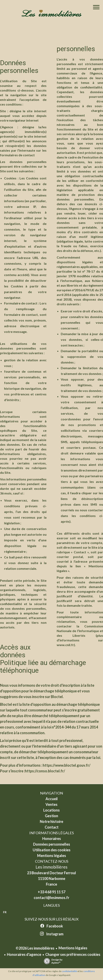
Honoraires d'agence (24, 954)
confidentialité (69, 971)
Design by (52, 961)
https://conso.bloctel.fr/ (45, 771)
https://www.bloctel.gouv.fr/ (67, 765)
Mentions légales (73, 948)
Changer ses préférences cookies (73, 954)
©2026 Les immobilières (35, 948)
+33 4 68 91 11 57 (52, 892)
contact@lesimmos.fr (51, 898)
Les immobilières (51, 867)
